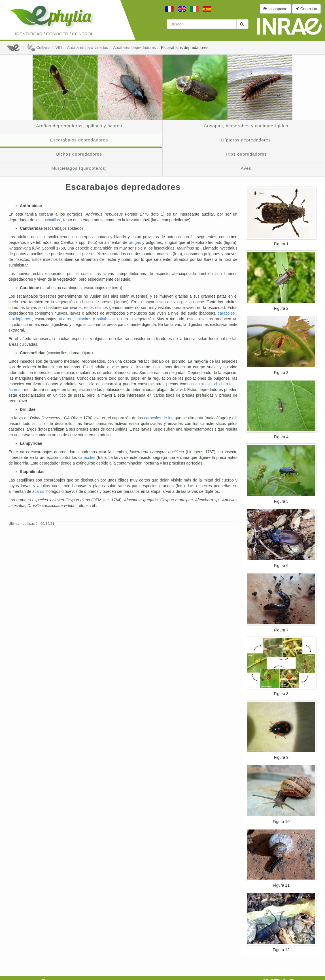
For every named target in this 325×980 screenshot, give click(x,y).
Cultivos (39, 48)
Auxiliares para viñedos (88, 48)
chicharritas (225, 384)
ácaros (66, 319)
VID (59, 48)
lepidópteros (20, 319)
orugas (135, 242)
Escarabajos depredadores (185, 48)
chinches (84, 319)
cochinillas (51, 220)
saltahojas (107, 319)
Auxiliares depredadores (134, 48)
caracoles (227, 313)
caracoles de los (160, 418)
